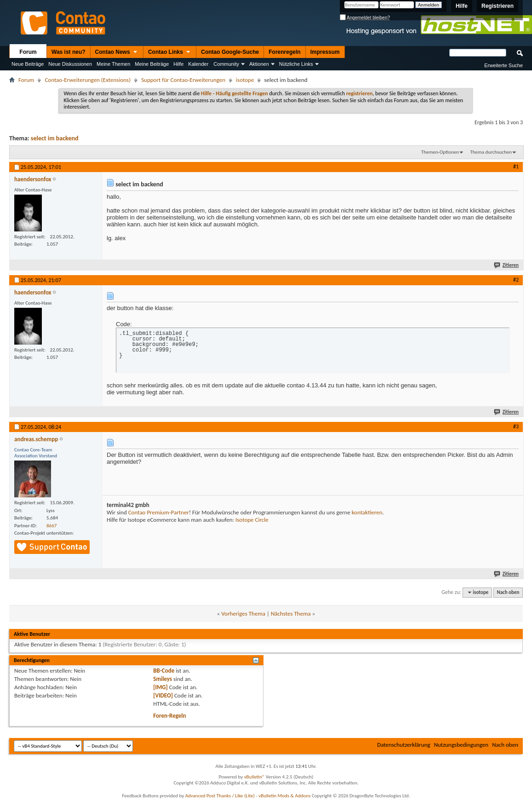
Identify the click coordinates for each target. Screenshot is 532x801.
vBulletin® (255, 777)
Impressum (325, 52)
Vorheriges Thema (243, 614)
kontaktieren (367, 512)
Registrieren (498, 6)
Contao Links (170, 52)
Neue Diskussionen (70, 64)
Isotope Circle (252, 520)
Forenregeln (284, 52)
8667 (51, 526)
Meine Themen (113, 64)
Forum (28, 52)
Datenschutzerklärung (404, 745)
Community (226, 64)
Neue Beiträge (28, 64)
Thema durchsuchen (491, 152)
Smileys (163, 679)
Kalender (198, 64)
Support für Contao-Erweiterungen (183, 80)
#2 (516, 280)
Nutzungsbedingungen (461, 745)
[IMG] (160, 687)
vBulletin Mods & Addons (284, 796)
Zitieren (507, 265)
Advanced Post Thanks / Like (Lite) (220, 796)
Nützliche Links (296, 64)
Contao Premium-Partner (159, 512)
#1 (516, 167)
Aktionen (259, 64)
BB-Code (164, 671)
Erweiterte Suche (503, 65)
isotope (245, 80)
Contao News (117, 52)
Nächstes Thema (291, 614)
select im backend (55, 138)
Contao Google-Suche (230, 52)
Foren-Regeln (169, 716)
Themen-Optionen (440, 152)
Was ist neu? (69, 52)
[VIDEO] (163, 695)
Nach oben (508, 592)
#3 (516, 426)
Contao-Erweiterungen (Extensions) (88, 80)
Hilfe (462, 6)
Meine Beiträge (152, 64)
